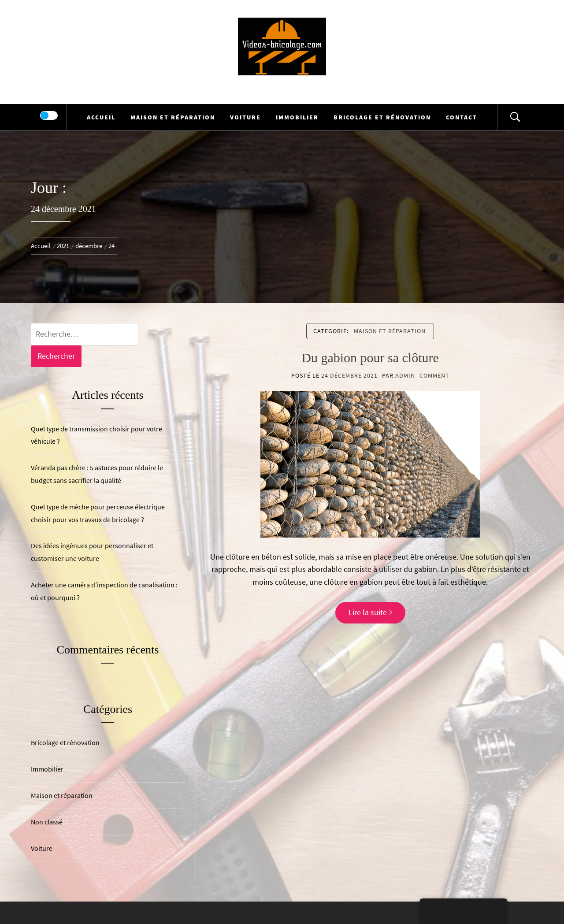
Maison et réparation (173, 117)
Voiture (245, 117)
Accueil (101, 117)
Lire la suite (370, 612)
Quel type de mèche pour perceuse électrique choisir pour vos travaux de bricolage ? (98, 513)
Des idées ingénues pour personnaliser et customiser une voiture (92, 552)
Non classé (47, 822)
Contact (462, 117)
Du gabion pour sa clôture (370, 358)
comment (434, 375)
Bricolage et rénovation (382, 117)
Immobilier (297, 117)
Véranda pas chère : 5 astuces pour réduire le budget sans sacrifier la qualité (97, 474)
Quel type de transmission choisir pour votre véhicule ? (96, 435)
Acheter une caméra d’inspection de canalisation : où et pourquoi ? (104, 591)
